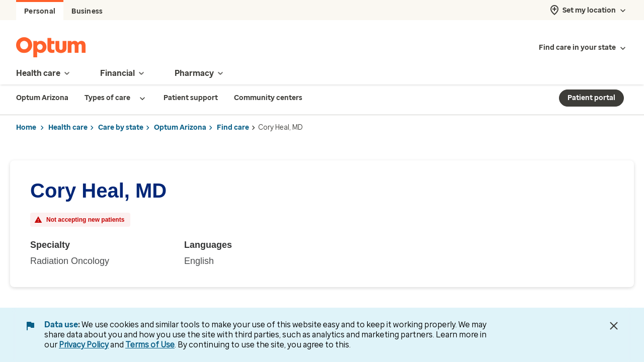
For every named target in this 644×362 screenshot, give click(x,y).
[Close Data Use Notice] (614, 326)
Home (26, 127)
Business (87, 11)
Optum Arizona (180, 127)
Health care (68, 127)
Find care (233, 127)
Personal (40, 11)
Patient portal (591, 98)
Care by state (121, 127)
